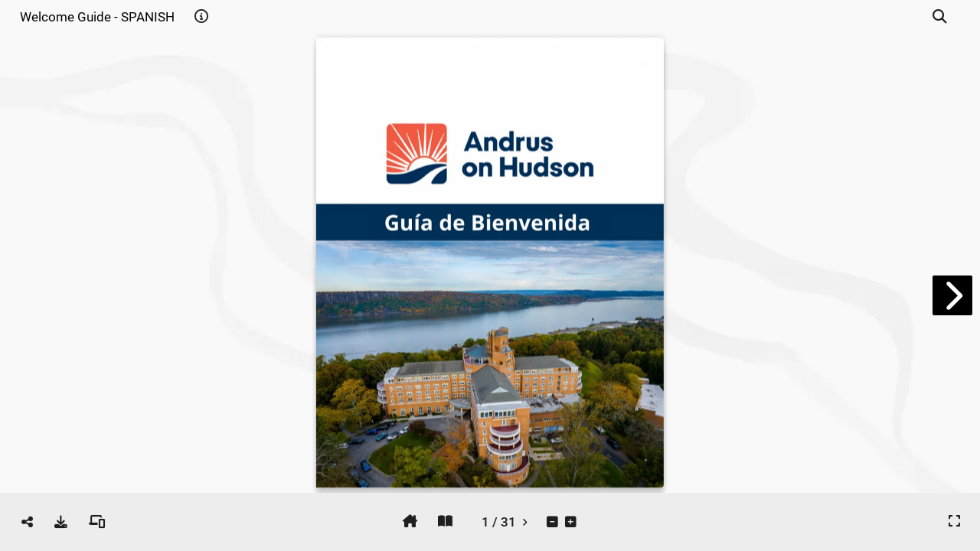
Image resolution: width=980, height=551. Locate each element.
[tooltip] (201, 17)
